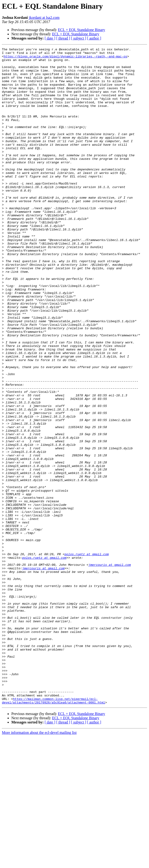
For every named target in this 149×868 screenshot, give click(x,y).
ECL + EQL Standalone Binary (81, 30)
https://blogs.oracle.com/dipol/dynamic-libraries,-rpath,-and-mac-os (66, 58)
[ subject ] (79, 38)
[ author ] (94, 38)
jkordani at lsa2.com (44, 18)
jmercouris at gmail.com (110, 668)
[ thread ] (63, 38)
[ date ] (50, 38)
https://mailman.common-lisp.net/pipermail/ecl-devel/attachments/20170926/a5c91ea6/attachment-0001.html (53, 832)
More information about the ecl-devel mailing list (39, 864)
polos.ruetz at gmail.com (87, 656)
